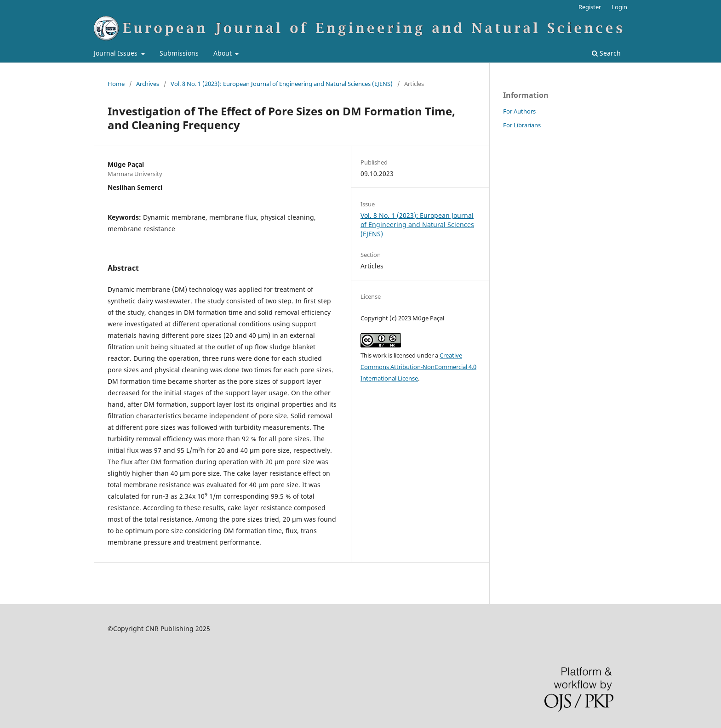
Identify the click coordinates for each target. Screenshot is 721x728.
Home (116, 84)
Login (619, 7)
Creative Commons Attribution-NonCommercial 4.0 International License (418, 367)
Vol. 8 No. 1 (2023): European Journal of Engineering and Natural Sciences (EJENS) (282, 84)
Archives (148, 84)
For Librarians (522, 125)
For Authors (519, 111)
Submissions (179, 53)
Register (590, 7)
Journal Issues (117, 53)
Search (606, 53)
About (223, 53)
